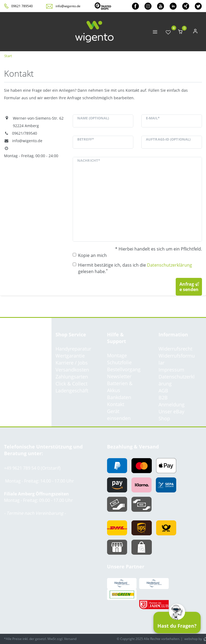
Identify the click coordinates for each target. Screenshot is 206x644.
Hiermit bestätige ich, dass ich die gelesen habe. (135, 268)
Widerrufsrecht (175, 349)
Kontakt (116, 404)
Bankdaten (119, 397)
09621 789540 (22, 6)
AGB (163, 391)
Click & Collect (71, 384)
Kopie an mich (92, 255)
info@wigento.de (68, 6)
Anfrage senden (189, 287)
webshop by (193, 639)
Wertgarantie (70, 356)
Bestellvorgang (124, 369)
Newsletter (119, 376)
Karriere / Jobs (72, 363)
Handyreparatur (73, 349)
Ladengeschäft (72, 391)
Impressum (171, 370)
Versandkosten (72, 370)
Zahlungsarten (72, 377)
